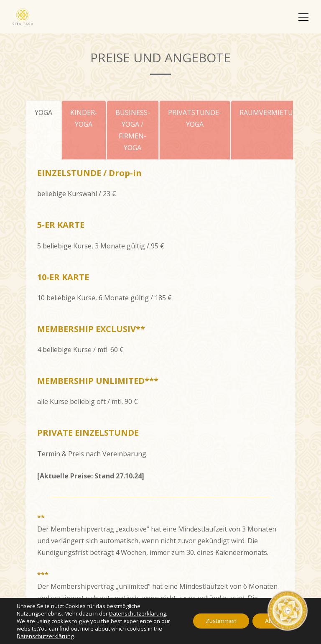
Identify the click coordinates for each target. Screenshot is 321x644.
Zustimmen (221, 621)
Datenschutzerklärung (138, 613)
